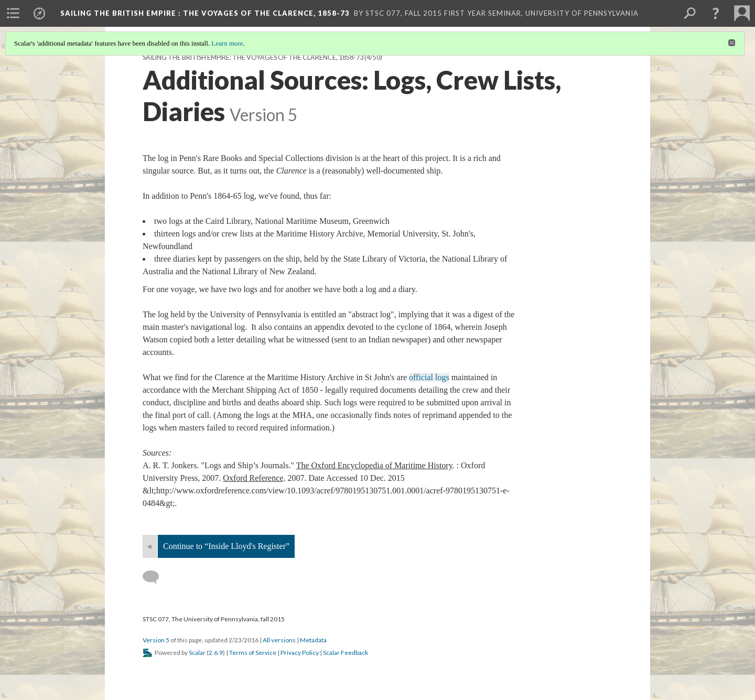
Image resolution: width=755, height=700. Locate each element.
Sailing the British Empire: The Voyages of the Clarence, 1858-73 (253, 57)
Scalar (197, 653)
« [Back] (150, 546)
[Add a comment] (155, 577)
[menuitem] (13, 13)
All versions (279, 640)
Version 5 (156, 640)
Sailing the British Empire (205, 13)
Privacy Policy (300, 653)
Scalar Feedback (346, 653)
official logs (429, 377)
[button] (716, 13)
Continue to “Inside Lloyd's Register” (226, 546)
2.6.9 (216, 653)
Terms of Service (253, 653)
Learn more (227, 43)
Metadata (313, 640)
